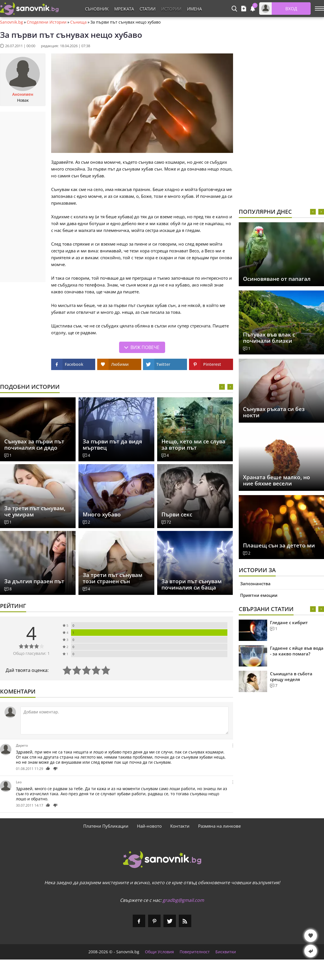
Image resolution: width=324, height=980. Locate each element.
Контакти (180, 826)
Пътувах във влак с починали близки (269, 338)
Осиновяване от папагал (277, 279)
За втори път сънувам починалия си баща (192, 584)
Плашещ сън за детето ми (279, 545)
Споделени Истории (47, 22)
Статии (148, 9)
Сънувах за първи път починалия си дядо (34, 445)
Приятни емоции (259, 595)
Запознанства (255, 584)
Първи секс (177, 514)
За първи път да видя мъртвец (112, 445)
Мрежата (124, 9)
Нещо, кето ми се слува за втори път (193, 445)
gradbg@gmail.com (183, 900)
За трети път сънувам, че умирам (35, 511)
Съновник (97, 9)
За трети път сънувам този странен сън (113, 578)
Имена (194, 9)
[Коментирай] (124, 721)
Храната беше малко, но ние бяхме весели (277, 480)
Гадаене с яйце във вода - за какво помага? (297, 651)
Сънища (78, 22)
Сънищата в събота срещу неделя (291, 676)
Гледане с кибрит (289, 622)
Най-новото (149, 826)
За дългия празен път (34, 581)
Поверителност (195, 952)
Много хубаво (102, 514)
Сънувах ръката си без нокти (274, 412)
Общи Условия (159, 952)
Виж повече (145, 347)
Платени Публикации (106, 826)
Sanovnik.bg (12, 22)
